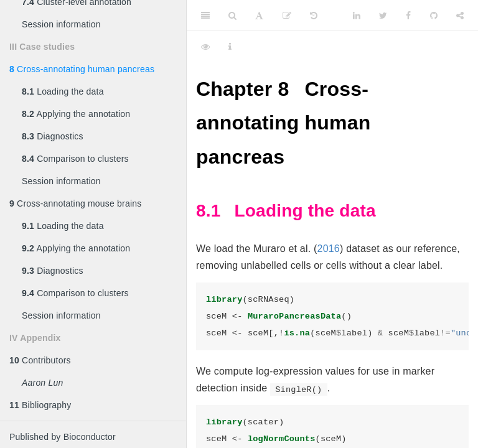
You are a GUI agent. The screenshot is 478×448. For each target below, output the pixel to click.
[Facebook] (408, 16)
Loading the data (63, 91)
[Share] (460, 16)
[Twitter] (383, 16)
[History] (314, 16)
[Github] (434, 16)
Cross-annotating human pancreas (82, 69)
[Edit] (287, 16)
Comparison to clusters (75, 159)
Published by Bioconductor (63, 437)
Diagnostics (53, 136)
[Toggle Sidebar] (205, 16)
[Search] (232, 16)
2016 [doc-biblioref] (329, 249)
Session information (61, 24)
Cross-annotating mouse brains (75, 203)
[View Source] (205, 47)
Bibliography (40, 405)
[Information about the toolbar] (230, 47)
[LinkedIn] (357, 16)
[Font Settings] (259, 16)
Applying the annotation (76, 114)
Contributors (40, 360)
